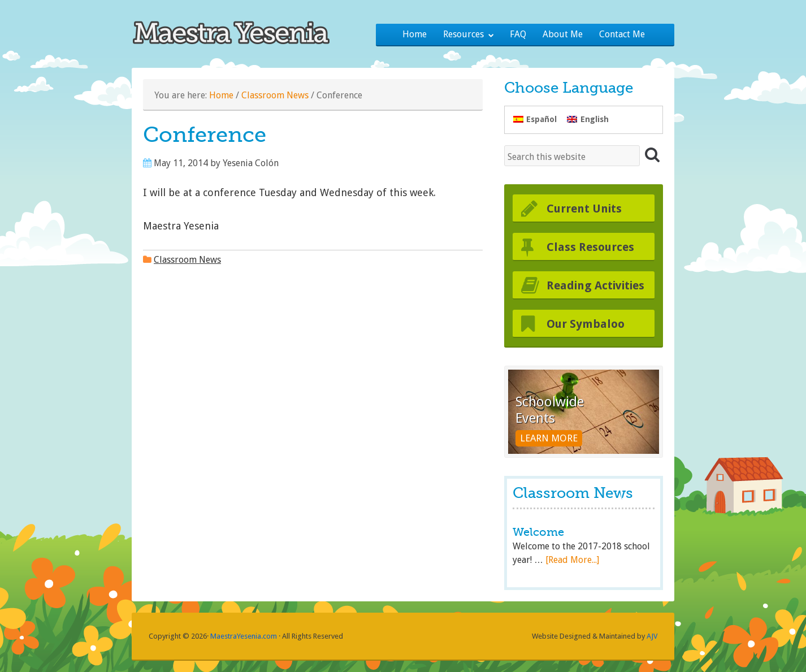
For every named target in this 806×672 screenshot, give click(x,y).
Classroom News (275, 95)
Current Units (584, 209)
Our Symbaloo (586, 324)
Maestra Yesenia (240, 31)
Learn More (549, 438)
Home (221, 95)
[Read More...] (572, 560)
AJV (652, 636)
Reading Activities (595, 285)
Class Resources (590, 247)
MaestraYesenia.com (244, 636)
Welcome (538, 532)
